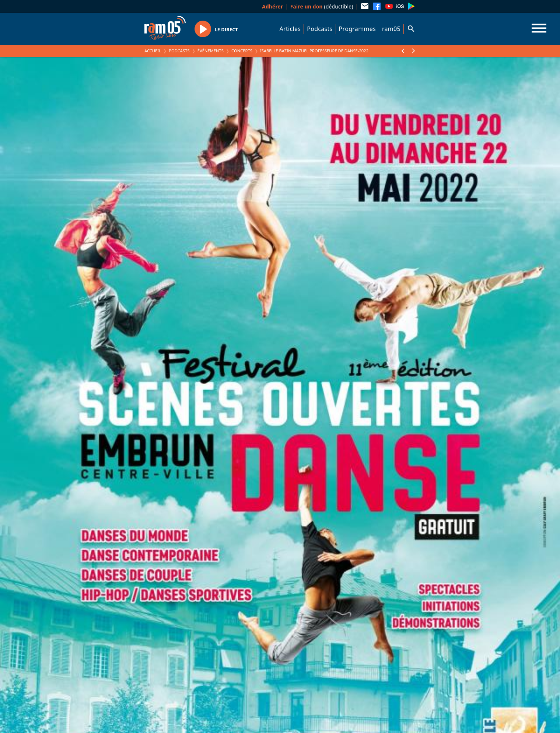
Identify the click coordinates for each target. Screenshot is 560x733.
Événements (211, 51)
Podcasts (320, 29)
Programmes (357, 29)
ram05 (391, 29)
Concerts (242, 51)
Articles (290, 29)
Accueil (153, 51)
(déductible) (322, 6)
